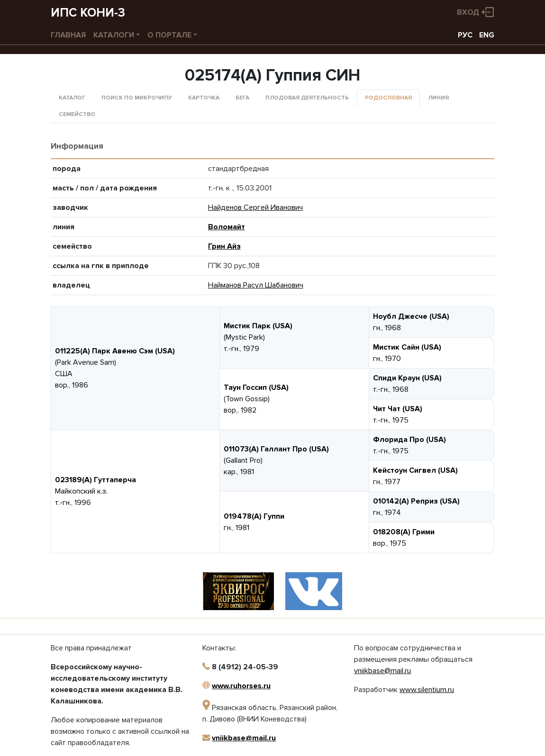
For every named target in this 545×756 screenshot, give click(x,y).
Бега (242, 98)
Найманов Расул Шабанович (256, 285)
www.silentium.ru (427, 690)
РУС (465, 35)
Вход (468, 12)
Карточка (204, 98)
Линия (438, 98)
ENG (487, 35)
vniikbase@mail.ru (244, 738)
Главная (68, 35)
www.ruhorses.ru (241, 686)
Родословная (388, 98)
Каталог (72, 98)
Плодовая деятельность (307, 98)
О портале (169, 35)
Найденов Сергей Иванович (255, 207)
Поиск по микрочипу (137, 98)
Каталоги (114, 35)
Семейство (77, 114)
